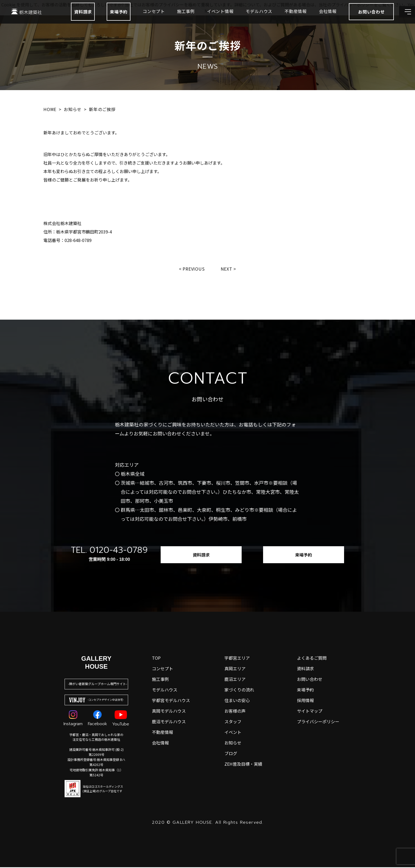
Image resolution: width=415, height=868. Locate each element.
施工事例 (173, 19)
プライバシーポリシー (318, 722)
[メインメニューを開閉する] (403, 19)
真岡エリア (235, 669)
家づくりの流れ (239, 690)
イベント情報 (207, 19)
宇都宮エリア (237, 659)
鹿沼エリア (235, 680)
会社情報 (315, 19)
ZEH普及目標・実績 (243, 765)
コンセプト (141, 19)
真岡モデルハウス (169, 712)
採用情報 (305, 701)
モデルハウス (246, 19)
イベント (233, 733)
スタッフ (233, 722)
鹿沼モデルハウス (169, 722)
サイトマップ (310, 712)
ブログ (231, 754)
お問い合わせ (310, 680)
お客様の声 (235, 712)
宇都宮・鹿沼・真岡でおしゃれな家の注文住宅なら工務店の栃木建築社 (96, 738)
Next (228, 269)
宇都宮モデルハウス (171, 701)
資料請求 (70, 19)
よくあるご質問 (312, 659)
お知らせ (233, 743)
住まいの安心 (237, 701)
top (156, 659)
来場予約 (105, 19)
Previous (193, 269)
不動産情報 (282, 19)
